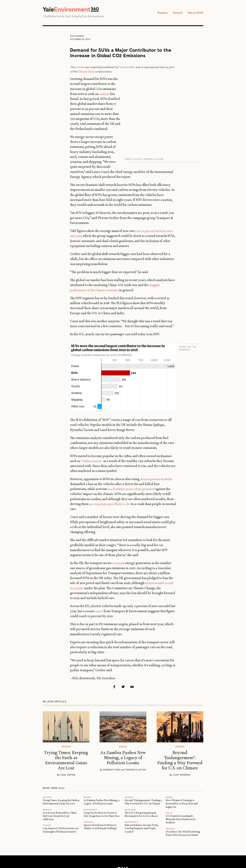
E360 (123, 830)
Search (176, 13)
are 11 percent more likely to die (111, 465)
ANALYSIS (47, 770)
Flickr (160, 81)
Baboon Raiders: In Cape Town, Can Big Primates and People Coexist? (142, 789)
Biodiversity (90, 770)
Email (132, 647)
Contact (97, 836)
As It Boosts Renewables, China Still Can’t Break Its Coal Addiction (60, 777)
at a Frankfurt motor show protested (133, 450)
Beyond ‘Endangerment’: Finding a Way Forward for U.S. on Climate (180, 721)
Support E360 (112, 836)
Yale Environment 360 (74, 10)
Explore (160, 13)
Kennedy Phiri (112, 730)
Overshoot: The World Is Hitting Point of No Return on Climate (183, 794)
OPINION (47, 758)
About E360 (195, 13)
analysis (151, 89)
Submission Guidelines (154, 836)
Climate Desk (86, 72)
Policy (169, 774)
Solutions (130, 770)
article (80, 68)
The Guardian (127, 68)
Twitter (123, 647)
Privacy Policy (131, 836)
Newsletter (176, 836)
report (99, 572)
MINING (87, 758)
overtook (119, 524)
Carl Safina (68, 735)
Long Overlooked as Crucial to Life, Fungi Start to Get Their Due (102, 775)
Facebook (114, 647)
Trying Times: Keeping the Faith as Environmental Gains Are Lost (66, 721)
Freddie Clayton (136, 730)
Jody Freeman (182, 735)
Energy (169, 758)
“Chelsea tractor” (93, 422)
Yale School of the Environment (85, 17)
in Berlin (169, 440)
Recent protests (151, 440)
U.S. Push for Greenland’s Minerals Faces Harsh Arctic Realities (181, 780)
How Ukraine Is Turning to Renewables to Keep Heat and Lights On (182, 764)
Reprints (84, 836)
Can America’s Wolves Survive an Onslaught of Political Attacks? (60, 791)
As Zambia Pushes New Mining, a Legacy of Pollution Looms (123, 718)
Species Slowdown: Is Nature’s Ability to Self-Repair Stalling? (100, 787)
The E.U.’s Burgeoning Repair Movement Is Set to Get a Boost (141, 775)
